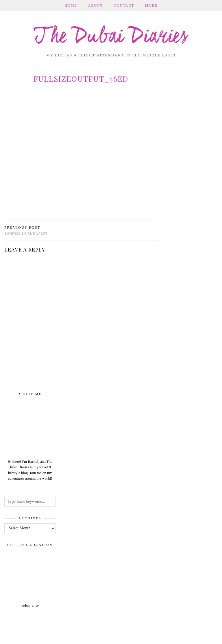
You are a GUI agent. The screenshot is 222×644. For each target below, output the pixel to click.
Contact (124, 5)
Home (71, 5)
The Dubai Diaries (111, 37)
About (96, 5)
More (151, 5)
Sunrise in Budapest (26, 231)
